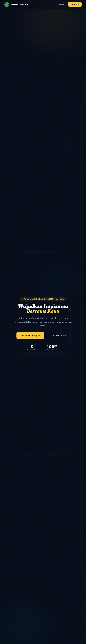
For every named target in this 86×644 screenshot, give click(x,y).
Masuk (61, 4)
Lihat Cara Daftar (58, 335)
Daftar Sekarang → (30, 335)
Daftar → (75, 4)
